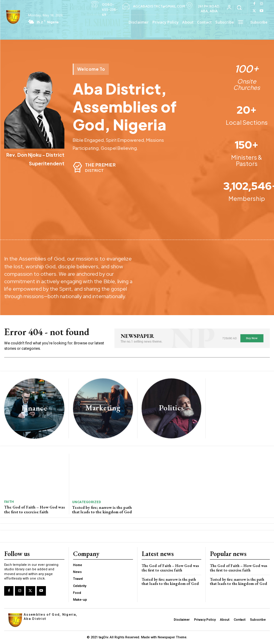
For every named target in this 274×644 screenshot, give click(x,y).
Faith (9, 502)
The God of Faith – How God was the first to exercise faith (35, 509)
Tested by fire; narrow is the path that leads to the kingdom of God (102, 510)
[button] (239, 7)
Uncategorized (87, 502)
